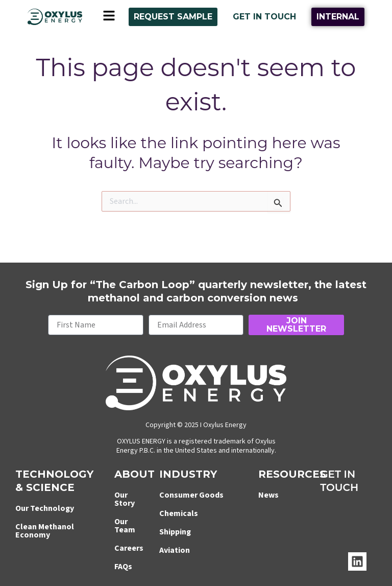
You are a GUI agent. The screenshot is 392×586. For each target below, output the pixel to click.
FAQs (123, 567)
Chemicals (179, 513)
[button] (109, 17)
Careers (129, 548)
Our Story (125, 499)
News (268, 495)
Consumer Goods (191, 495)
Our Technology (45, 508)
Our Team (125, 526)
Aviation (175, 550)
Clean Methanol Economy (45, 531)
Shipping (175, 532)
